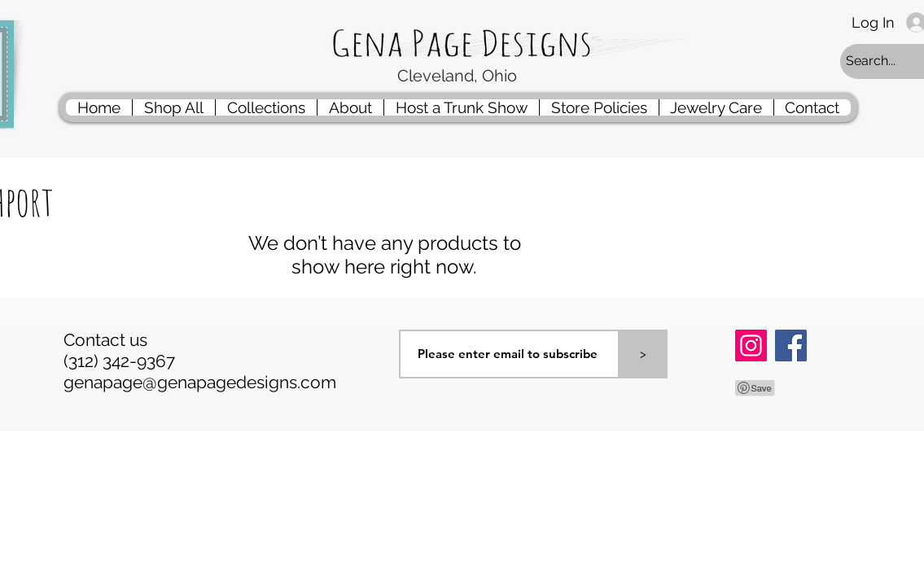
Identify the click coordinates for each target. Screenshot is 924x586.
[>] (643, 354)
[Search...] (883, 61)
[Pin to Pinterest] (755, 388)
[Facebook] (791, 345)
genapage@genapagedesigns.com (200, 382)
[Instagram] (751, 345)
